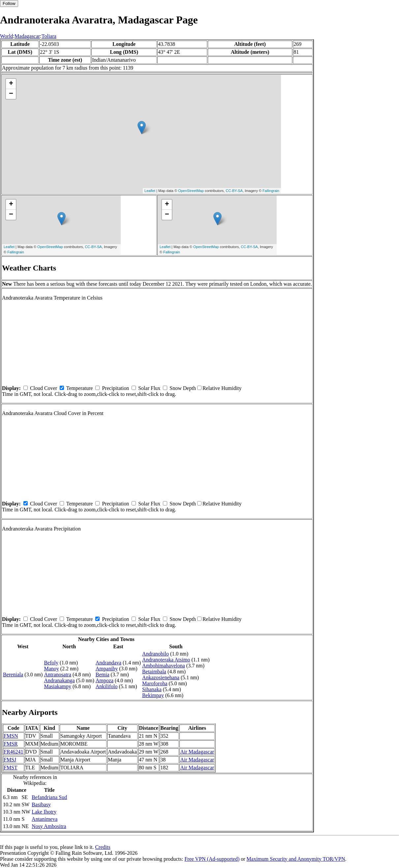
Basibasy (41, 804)
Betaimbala (154, 672)
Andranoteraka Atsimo (166, 660)
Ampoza (105, 680)
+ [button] (11, 84)
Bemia (103, 675)
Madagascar (27, 36)
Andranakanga (59, 680)
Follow (9, 3)
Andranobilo (155, 654)
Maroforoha (155, 683)
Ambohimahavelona (164, 666)
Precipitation (115, 388)
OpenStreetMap (191, 191)
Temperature (80, 388)
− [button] (11, 94)
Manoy (51, 669)
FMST (11, 768)
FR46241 (14, 752)
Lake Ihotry (44, 812)
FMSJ (10, 760)
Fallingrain (271, 191)
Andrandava (108, 663)
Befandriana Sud (49, 797)
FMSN (11, 736)
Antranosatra (58, 675)
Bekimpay (153, 695)
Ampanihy (107, 669)
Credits (103, 847)
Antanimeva (45, 819)
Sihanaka (152, 689)
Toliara (49, 36)
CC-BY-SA (234, 191)
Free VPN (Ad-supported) (212, 859)
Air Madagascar (197, 752)
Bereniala (13, 675)
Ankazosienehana (161, 677)
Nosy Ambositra (49, 826)
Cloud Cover (44, 388)
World (7, 36)
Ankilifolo (107, 686)
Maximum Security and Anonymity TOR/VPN (296, 859)
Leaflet (150, 191)
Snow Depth (183, 388)
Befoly (51, 663)
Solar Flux (149, 388)
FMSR (11, 744)
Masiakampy (58, 686)
